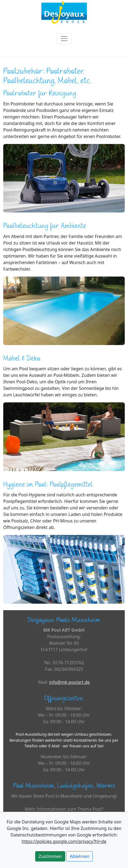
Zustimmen (50, 856)
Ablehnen (80, 856)
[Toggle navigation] (64, 39)
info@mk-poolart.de (70, 682)
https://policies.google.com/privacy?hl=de (64, 841)
